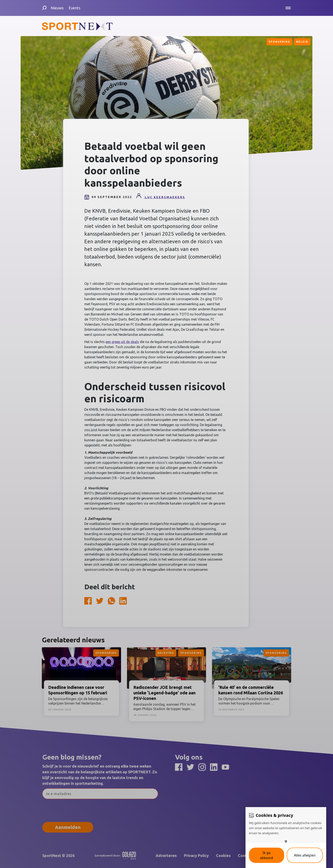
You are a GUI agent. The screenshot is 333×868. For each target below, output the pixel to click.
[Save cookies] (267, 855)
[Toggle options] (286, 841)
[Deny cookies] (305, 855)
